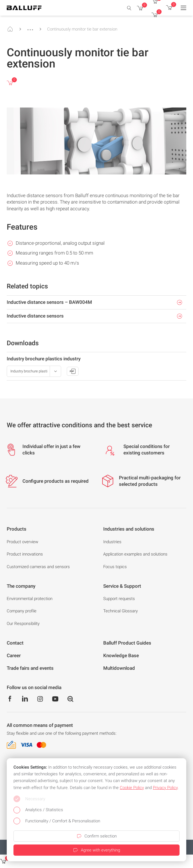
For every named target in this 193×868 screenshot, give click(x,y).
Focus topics (115, 567)
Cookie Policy (132, 788)
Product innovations (25, 554)
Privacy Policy (165, 788)
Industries (112, 542)
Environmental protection (30, 599)
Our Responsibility (23, 624)
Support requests (119, 599)
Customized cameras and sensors (38, 567)
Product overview (22, 542)
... (30, 27)
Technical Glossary (120, 611)
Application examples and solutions (135, 554)
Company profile (22, 611)
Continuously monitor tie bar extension (82, 29)
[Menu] (183, 8)
